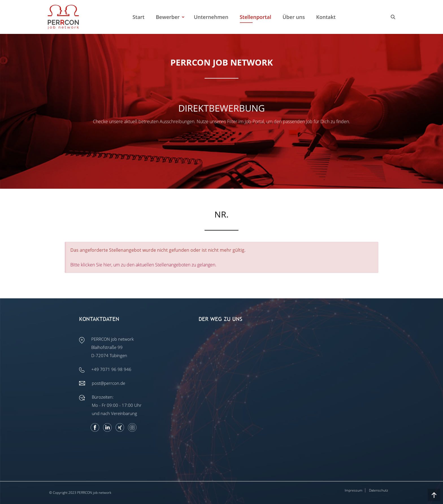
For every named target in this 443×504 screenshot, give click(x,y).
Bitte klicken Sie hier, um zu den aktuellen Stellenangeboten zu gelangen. (143, 265)
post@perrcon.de (108, 383)
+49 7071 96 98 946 (111, 369)
